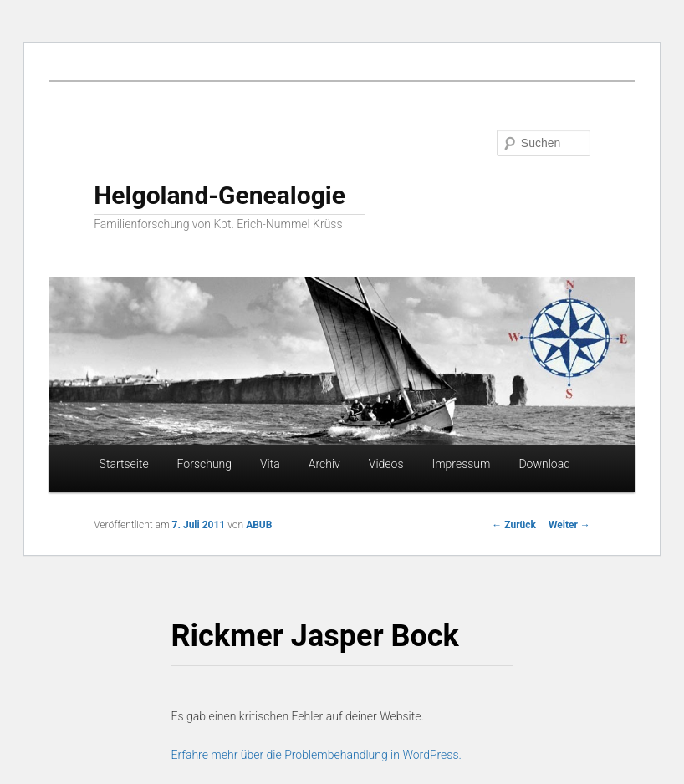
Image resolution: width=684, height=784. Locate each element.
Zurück (514, 525)
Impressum (461, 464)
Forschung (204, 464)
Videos (386, 464)
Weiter (569, 525)
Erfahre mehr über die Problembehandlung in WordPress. (316, 755)
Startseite (124, 464)
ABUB (259, 525)
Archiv (324, 464)
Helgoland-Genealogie (219, 195)
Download (544, 464)
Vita (270, 464)
